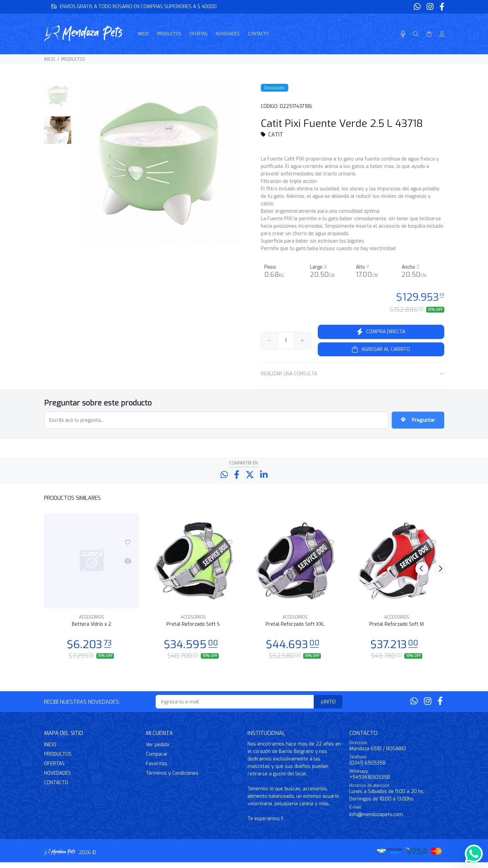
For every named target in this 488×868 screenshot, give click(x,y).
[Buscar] (416, 34)
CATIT (276, 135)
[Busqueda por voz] (403, 34)
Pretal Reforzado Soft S (193, 630)
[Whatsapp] (418, 7)
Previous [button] (422, 503)
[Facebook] (441, 7)
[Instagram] (430, 7)
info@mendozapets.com (376, 820)
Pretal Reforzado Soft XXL (295, 630)
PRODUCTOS (73, 59)
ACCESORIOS (92, 623)
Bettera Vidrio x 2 (92, 630)
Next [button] (438, 503)
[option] (58, 99)
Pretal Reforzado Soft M (397, 630)
